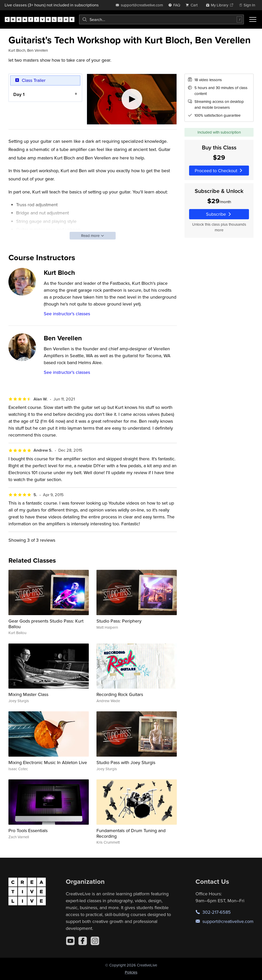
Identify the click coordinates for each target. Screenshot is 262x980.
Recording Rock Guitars (120, 694)
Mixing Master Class (28, 694)
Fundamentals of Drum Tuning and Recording (131, 833)
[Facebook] (83, 941)
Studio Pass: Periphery (119, 621)
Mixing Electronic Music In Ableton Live (48, 762)
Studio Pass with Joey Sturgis (126, 762)
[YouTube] (70, 941)
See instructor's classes (67, 314)
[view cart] (193, 5)
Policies (131, 972)
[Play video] (132, 99)
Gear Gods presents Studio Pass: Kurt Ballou (46, 624)
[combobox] (161, 19)
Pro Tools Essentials (28, 830)
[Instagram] (95, 941)
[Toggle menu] (253, 19)
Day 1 (19, 94)
